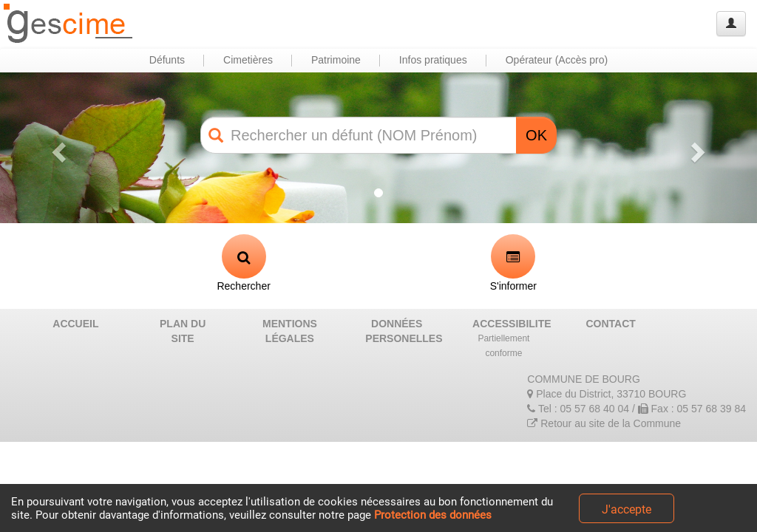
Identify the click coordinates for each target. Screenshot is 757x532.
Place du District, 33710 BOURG (607, 394)
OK (536, 135)
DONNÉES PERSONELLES (402, 331)
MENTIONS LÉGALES (290, 331)
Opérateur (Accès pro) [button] (557, 60)
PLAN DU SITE (183, 331)
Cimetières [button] (248, 60)
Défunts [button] (167, 60)
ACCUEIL (75, 324)
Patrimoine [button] (336, 60)
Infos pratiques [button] (433, 60)
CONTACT (611, 324)
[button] (57, 148)
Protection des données (433, 515)
